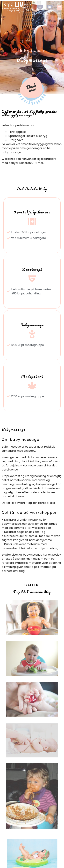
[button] (60, 7)
